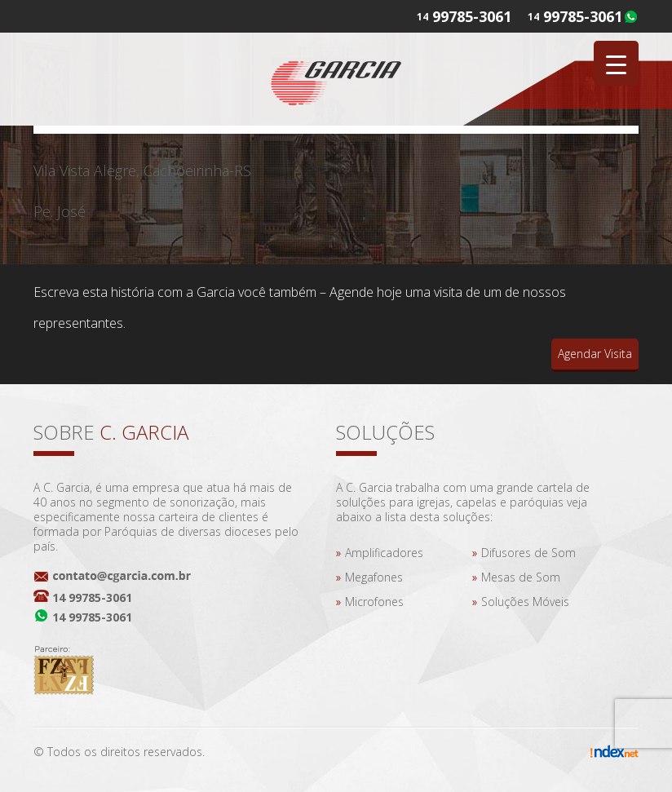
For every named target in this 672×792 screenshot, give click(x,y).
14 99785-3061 (92, 597)
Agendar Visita (595, 354)
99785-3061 (583, 16)
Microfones (374, 602)
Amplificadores (384, 553)
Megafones (374, 577)
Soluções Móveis (525, 602)
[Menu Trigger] (616, 63)
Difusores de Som (528, 553)
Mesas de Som (521, 577)
